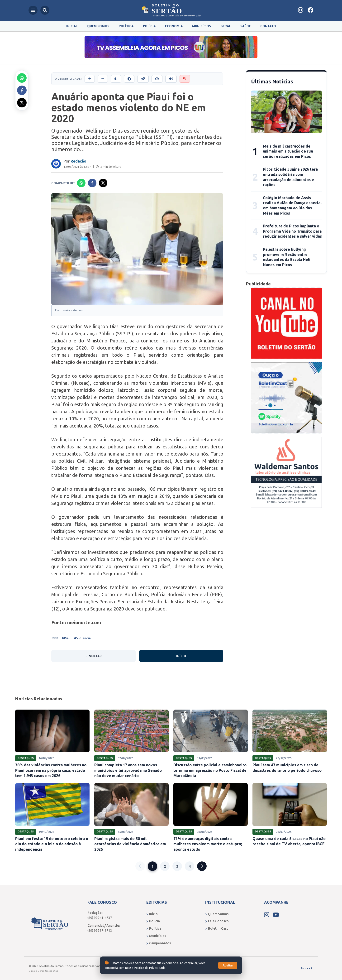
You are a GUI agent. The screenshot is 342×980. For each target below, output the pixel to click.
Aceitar (228, 965)
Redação (78, 161)
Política (126, 26)
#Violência (82, 638)
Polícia (149, 26)
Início (181, 656)
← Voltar (93, 656)
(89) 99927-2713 (100, 931)
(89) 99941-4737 (100, 918)
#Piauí (66, 638)
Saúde (246, 26)
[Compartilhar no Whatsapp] (22, 78)
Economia (174, 26)
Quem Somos (98, 26)
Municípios (202, 26)
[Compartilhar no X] (22, 103)
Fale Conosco (217, 921)
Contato (268, 26)
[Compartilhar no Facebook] (22, 90)
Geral (226, 26)
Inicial (72, 26)
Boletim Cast (217, 928)
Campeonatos (159, 943)
